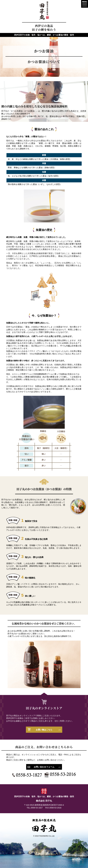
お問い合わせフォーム (44, 767)
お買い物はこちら (44, 730)
